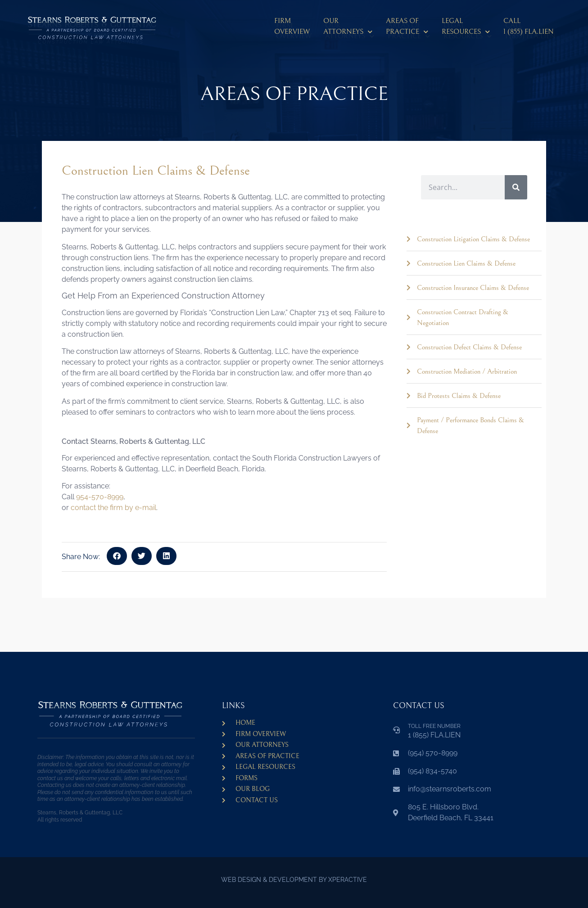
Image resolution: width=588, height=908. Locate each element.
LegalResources (466, 28)
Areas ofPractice (407, 28)
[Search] (516, 187)
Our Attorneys (348, 28)
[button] (117, 556)
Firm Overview (292, 26)
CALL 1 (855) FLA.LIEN (529, 26)
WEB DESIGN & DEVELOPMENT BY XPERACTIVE (294, 880)
